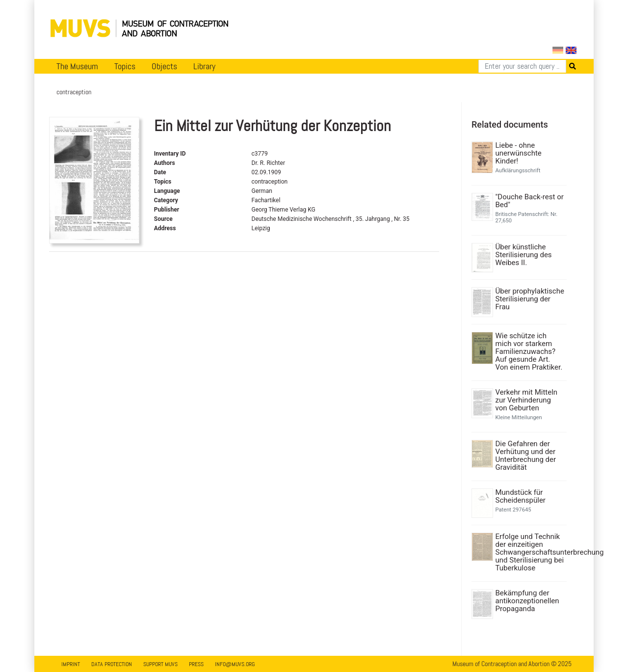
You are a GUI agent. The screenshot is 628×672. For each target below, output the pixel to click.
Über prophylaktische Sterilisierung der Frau (530, 299)
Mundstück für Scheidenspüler (521, 496)
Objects (164, 66)
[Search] (522, 66)
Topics (125, 66)
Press (196, 664)
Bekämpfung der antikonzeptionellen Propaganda (527, 601)
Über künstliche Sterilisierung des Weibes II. (524, 255)
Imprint (71, 664)
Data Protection (112, 664)
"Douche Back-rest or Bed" (530, 201)
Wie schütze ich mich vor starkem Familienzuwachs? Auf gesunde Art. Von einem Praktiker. (529, 351)
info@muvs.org (235, 664)
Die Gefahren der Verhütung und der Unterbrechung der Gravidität (526, 456)
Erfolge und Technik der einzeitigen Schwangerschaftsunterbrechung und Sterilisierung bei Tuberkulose (530, 552)
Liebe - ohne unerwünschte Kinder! (519, 153)
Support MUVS (160, 664)
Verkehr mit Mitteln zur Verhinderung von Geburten (527, 400)
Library (204, 66)
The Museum (77, 66)
